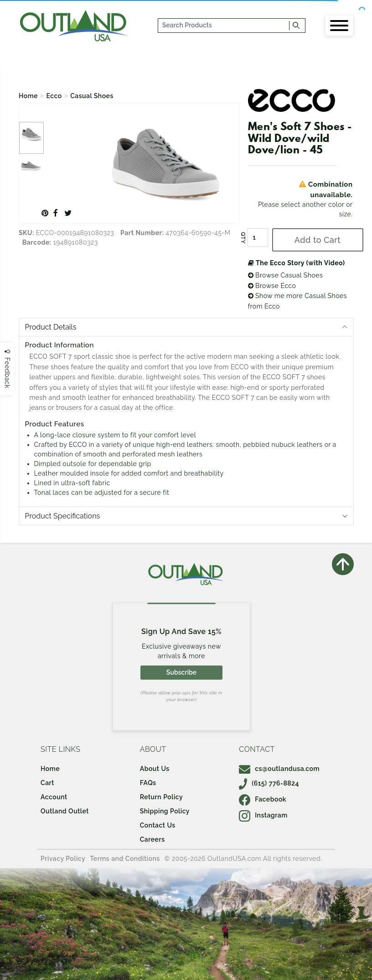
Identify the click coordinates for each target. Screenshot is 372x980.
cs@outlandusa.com (279, 769)
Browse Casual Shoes (286, 275)
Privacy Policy (63, 859)
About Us (155, 769)
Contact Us (158, 825)
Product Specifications (63, 516)
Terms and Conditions (125, 859)
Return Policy (161, 797)
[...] (224, 26)
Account (54, 797)
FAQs (148, 783)
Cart (47, 783)
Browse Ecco (272, 286)
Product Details (51, 327)
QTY (243, 238)
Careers (152, 839)
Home (28, 96)
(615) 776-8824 (269, 783)
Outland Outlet (65, 811)
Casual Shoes (92, 96)
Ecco (54, 96)
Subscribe (181, 672)
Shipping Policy (165, 811)
